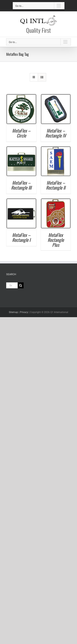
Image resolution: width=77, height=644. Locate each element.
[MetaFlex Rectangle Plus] (56, 200)
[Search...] (12, 285)
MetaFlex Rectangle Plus (56, 240)
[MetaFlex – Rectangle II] (56, 148)
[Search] (21, 285)
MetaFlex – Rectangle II (56, 185)
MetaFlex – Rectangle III (21, 185)
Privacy (24, 312)
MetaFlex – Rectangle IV (56, 133)
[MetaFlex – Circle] (21, 96)
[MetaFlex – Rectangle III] (21, 148)
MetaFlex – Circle (21, 133)
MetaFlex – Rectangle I (21, 237)
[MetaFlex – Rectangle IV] (56, 96)
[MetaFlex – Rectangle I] (21, 200)
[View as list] (42, 77)
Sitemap (13, 312)
